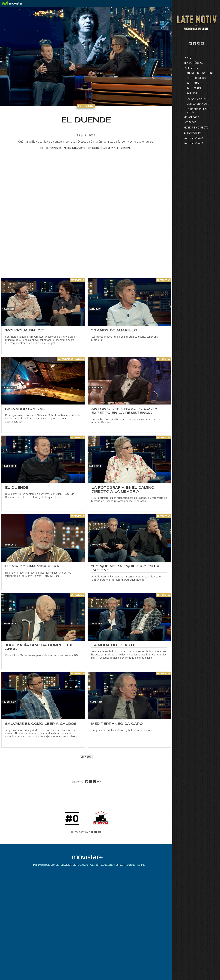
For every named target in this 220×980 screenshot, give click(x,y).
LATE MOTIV (191, 68)
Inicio (188, 58)
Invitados (190, 123)
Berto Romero (196, 79)
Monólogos (191, 118)
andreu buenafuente (74, 148)
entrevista (94, 148)
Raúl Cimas (194, 84)
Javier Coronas (197, 99)
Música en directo (196, 128)
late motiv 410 (110, 148)
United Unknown (198, 104)
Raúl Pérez (194, 89)
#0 (42, 148)
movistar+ (126, 148)
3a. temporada (53, 148)
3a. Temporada (193, 143)
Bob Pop (192, 94)
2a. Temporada (193, 138)
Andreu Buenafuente (201, 73)
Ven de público (194, 63)
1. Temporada (193, 133)
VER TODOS (86, 757)
